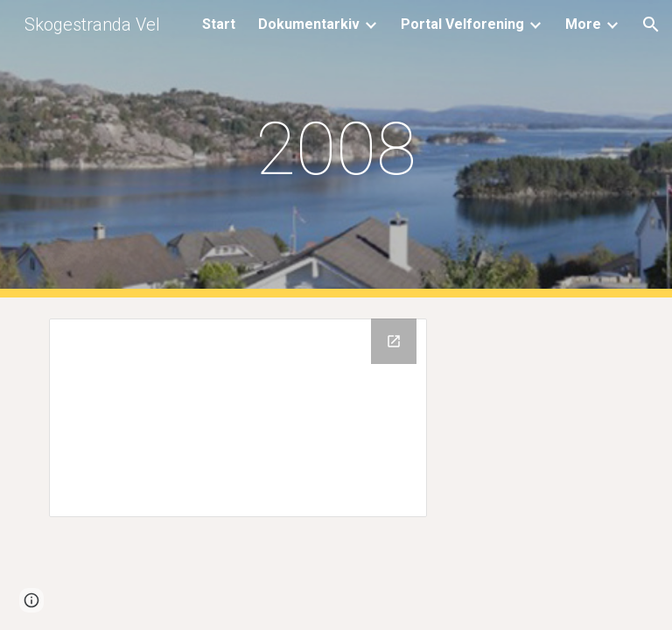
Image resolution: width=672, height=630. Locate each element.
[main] (336, 149)
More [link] (583, 24)
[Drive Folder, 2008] (238, 418)
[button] (651, 24)
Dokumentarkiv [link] (309, 24)
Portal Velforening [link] (462, 24)
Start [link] (219, 24)
